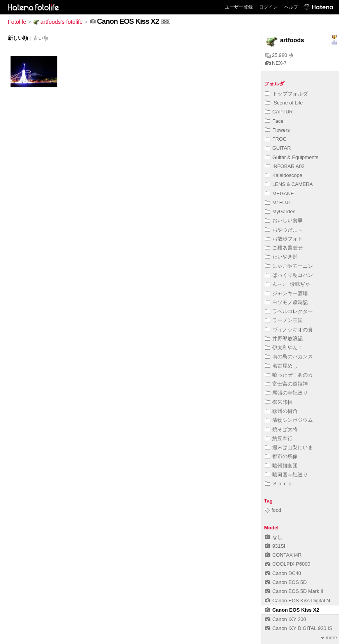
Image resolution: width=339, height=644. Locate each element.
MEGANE (279, 194)
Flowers (277, 130)
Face (274, 121)
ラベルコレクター (289, 311)
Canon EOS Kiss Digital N (297, 601)
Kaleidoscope (284, 175)
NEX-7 (276, 63)
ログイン (268, 7)
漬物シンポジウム (289, 420)
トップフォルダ (286, 94)
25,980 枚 (280, 55)
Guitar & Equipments (292, 157)
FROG (276, 139)
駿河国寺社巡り (286, 475)
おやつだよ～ (284, 230)
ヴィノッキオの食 (289, 330)
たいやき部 (281, 257)
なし (274, 537)
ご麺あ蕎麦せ (284, 248)
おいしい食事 (284, 220)
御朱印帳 (279, 402)
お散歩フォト (284, 239)
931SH (276, 546)
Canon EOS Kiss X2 (292, 610)
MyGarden (280, 211)
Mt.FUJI (277, 203)
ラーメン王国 (284, 320)
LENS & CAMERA (289, 184)
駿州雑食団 (281, 466)
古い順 (41, 38)
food (273, 510)
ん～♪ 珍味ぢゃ (288, 284)
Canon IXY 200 (286, 619)
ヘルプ (291, 7)
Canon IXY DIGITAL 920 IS (299, 628)
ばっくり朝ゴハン (289, 275)
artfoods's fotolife (58, 22)
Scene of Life (284, 103)
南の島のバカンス (289, 356)
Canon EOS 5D (286, 582)
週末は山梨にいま (289, 447)
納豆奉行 (279, 438)
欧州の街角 (281, 411)
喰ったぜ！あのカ (289, 375)
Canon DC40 (283, 573)
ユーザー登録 (239, 7)
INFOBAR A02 (285, 166)
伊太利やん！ (284, 348)
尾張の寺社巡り (286, 393)
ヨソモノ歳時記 (286, 302)
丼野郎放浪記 (284, 339)
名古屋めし (281, 366)
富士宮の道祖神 (286, 384)
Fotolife (17, 22)
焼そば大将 (281, 429)
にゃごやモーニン (289, 266)
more (329, 638)
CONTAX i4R (283, 555)
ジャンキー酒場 (286, 293)
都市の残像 (281, 456)
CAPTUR (279, 112)
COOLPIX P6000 (288, 564)
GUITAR (278, 148)
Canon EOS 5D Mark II (294, 591)
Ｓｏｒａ (279, 484)
